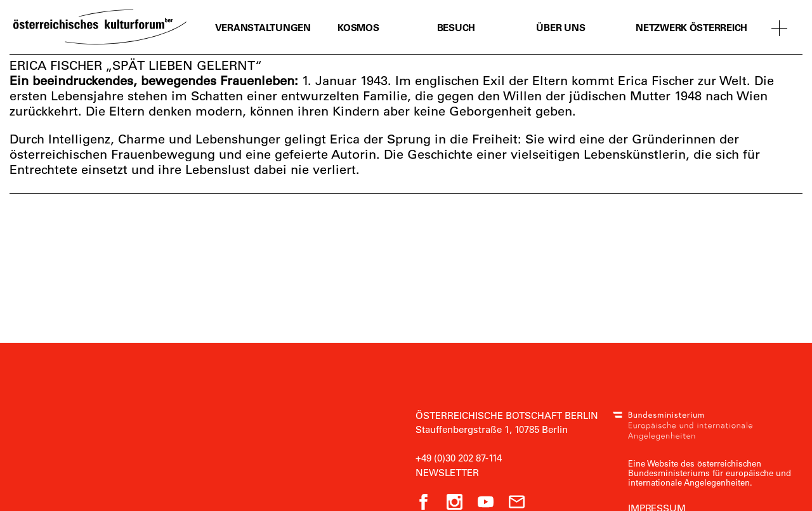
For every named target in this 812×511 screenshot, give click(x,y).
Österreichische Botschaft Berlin (507, 415)
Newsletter (447, 472)
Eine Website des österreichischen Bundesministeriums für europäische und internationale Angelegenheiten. (710, 473)
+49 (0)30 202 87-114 (459, 458)
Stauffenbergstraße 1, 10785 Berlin (492, 429)
